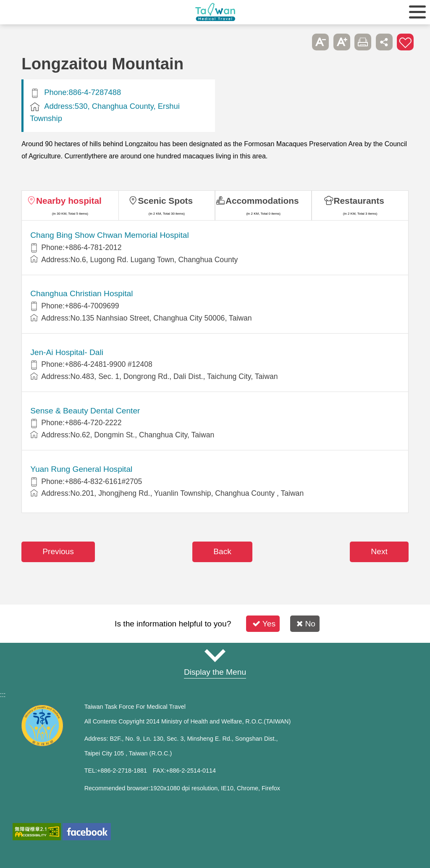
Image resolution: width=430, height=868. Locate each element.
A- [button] (320, 42)
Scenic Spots (165, 201)
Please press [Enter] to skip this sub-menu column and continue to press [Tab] (299, 42)
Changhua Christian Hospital (81, 293)
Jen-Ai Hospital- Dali (67, 352)
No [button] (306, 624)
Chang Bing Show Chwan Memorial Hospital (110, 235)
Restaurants (359, 201)
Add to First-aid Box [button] (405, 42)
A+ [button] (342, 42)
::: (3, 695)
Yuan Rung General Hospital (81, 469)
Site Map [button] (215, 656)
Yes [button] (264, 624)
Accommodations (262, 201)
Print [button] (363, 42)
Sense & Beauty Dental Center (85, 411)
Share (384, 42)
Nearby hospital (69, 201)
